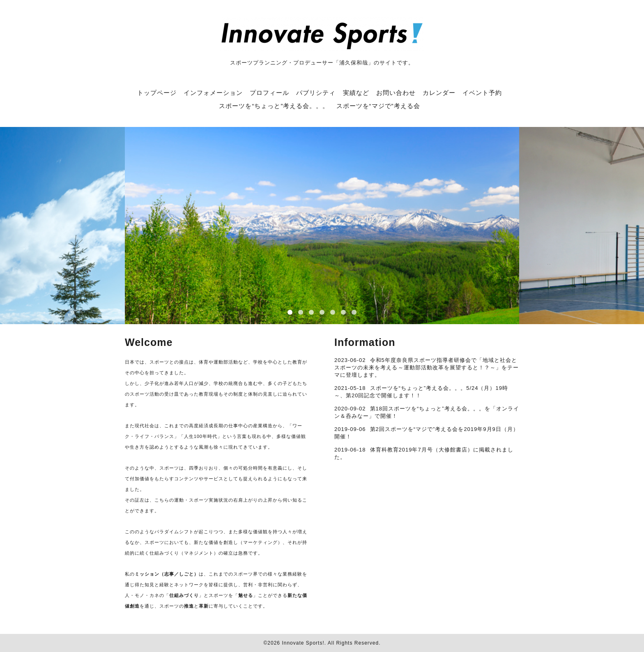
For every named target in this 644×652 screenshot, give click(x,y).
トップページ (157, 93)
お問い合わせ (396, 93)
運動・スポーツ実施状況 (201, 500)
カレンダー (439, 93)
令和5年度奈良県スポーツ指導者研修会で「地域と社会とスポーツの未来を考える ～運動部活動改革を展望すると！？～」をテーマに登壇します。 (427, 367)
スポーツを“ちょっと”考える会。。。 (274, 106)
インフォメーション (213, 93)
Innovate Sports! (303, 643)
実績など (356, 93)
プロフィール (269, 93)
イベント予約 (482, 93)
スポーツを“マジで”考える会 (378, 106)
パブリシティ (316, 93)
